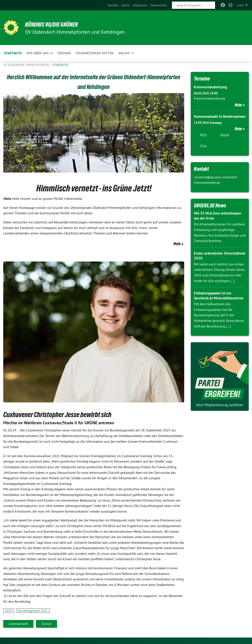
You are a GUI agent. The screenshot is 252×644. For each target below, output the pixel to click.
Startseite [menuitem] (13, 53)
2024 (9, 611)
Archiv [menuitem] (124, 53)
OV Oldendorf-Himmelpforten (26, 65)
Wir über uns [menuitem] (37, 53)
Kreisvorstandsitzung (212, 87)
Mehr (177, 244)
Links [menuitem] (240, 5)
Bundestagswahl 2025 (33, 611)
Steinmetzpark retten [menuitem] (95, 53)
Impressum (140, 5)
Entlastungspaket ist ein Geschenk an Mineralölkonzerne (214, 303)
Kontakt (113, 5)
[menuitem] (113, 5)
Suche (125, 5)
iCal (203, 151)
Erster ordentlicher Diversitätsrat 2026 (210, 261)
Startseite (61, 65)
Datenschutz (159, 5)
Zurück (47, 624)
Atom (225, 140)
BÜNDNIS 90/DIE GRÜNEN (56, 24)
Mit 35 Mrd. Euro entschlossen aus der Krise (219, 221)
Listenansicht (18, 624)
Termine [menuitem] (64, 53)
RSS (204, 140)
